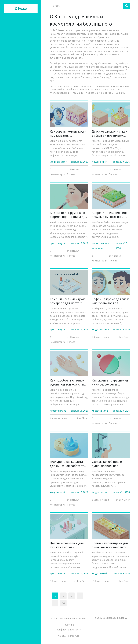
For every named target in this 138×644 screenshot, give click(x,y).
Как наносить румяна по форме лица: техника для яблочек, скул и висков (68, 215)
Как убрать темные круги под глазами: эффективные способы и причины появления (68, 133)
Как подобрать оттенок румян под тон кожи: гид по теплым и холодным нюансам (68, 382)
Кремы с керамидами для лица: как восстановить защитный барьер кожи (110, 545)
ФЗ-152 (62, 636)
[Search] (87, 6)
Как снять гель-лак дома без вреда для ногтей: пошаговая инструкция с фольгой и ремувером (68, 301)
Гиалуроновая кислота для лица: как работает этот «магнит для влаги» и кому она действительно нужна (68, 464)
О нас (54, 618)
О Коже (21, 9)
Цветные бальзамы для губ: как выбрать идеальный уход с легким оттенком (68, 545)
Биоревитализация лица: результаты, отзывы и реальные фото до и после (110, 215)
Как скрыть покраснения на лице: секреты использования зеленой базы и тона (110, 382)
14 (63, 603)
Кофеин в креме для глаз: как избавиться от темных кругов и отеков (110, 301)
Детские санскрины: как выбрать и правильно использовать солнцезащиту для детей (110, 133)
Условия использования (73, 618)
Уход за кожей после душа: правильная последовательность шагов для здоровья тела (110, 464)
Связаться (74, 636)
